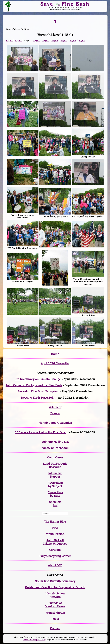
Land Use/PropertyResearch (55, 465)
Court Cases (55, 457)
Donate (55, 413)
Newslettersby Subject (55, 484)
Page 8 (73, 41)
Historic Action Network (55, 595)
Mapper (55, 477)
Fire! (55, 528)
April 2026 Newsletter (55, 363)
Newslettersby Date (55, 494)
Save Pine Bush (65, 4)
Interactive (55, 473)
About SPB (55, 565)
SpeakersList (55, 504)
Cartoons (55, 550)
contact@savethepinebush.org (35, 640)
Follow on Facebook (55, 448)
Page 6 (55, 41)
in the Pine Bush (50, 432)
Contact (55, 628)
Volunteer (55, 407)
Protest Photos (55, 613)
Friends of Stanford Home (55, 605)
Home (55, 354)
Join (45, 442)
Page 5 (46, 41)
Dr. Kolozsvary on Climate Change (39, 379)
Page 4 (37, 41)
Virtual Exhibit (55, 534)
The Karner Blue (55, 522)
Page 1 (10, 41)
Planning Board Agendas (55, 423)
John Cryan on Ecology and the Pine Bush (34, 385)
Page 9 (82, 41)
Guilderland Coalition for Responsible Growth (55, 587)
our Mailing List (58, 442)
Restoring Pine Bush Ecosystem (39, 391)
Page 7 (64, 41)
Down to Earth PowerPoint (38, 398)
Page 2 (19, 41)
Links (55, 619)
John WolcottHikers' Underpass (55, 542)
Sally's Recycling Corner (55, 556)
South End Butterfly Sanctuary (55, 581)
